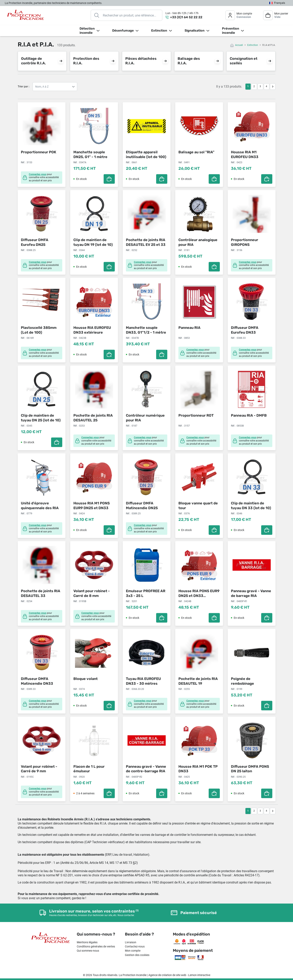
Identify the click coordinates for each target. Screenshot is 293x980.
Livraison (131, 942)
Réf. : (23, 162)
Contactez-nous (135, 946)
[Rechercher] (127, 15)
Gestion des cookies (137, 955)
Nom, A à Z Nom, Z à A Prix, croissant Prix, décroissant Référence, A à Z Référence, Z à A (55, 87)
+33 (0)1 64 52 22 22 (186, 17)
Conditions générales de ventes (96, 946)
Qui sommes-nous (88, 951)
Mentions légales (87, 942)
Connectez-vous (38, 174)
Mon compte (133, 951)
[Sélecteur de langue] (277, 3)
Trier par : (24, 86)
